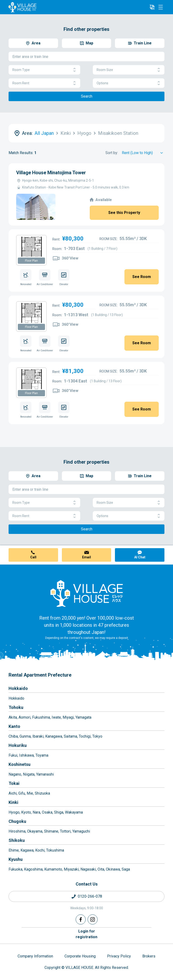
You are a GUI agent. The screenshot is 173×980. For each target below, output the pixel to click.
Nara (36, 812)
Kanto (14, 726)
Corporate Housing (80, 956)
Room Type (44, 70)
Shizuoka (42, 793)
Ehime (14, 850)
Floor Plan (31, 261)
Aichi (13, 793)
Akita (13, 717)
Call (33, 557)
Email (86, 557)
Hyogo (14, 812)
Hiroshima (17, 831)
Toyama (42, 755)
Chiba (13, 736)
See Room (142, 277)
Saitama (70, 736)
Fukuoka (15, 869)
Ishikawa (26, 755)
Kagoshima (33, 869)
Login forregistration (86, 934)
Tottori (65, 831)
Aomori (25, 717)
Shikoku (17, 840)
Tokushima (55, 850)
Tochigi (85, 736)
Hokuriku (18, 745)
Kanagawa (54, 736)
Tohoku (16, 707)
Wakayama (74, 812)
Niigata (29, 774)
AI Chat (140, 557)
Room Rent (44, 83)
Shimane (51, 831)
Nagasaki (88, 869)
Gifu (22, 793)
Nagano (15, 774)
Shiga (59, 812)
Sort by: (112, 153)
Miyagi (68, 717)
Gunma (25, 736)
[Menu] (161, 7)
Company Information (35, 956)
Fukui (13, 755)
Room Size (129, 70)
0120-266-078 (90, 896)
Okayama (35, 831)
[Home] (87, 593)
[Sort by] (143, 153)
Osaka (47, 812)
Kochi (40, 850)
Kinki (13, 802)
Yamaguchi (81, 831)
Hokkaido (18, 688)
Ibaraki (38, 736)
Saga (126, 869)
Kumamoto (53, 869)
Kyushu (16, 859)
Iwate (56, 717)
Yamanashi (45, 774)
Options (129, 83)
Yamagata (83, 717)
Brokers (149, 956)
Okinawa (113, 869)
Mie (30, 793)
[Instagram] (93, 919)
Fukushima (41, 717)
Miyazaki (71, 869)
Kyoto (26, 812)
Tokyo (97, 736)
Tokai (14, 783)
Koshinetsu (20, 764)
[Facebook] (81, 919)
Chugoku (17, 821)
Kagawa (27, 850)
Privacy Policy (119, 956)
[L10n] (152, 7)
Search (87, 96)
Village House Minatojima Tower (51, 173)
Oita (101, 869)
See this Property (124, 213)
